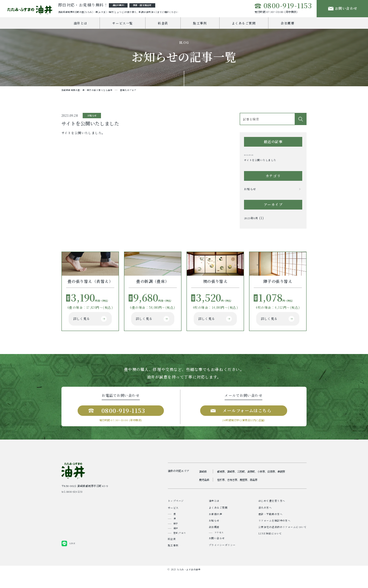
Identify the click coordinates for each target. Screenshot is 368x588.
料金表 (163, 25)
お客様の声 (215, 525)
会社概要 (287, 25)
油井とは (80, 25)
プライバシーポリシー (222, 559)
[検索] (300, 121)
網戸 (176, 540)
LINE (73, 558)
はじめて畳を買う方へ (272, 510)
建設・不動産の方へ (270, 525)
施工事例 (200, 25)
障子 (176, 535)
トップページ (176, 510)
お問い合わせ (344, 10)
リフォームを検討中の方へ (274, 532)
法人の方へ (265, 518)
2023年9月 (252, 221)
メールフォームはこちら (249, 419)
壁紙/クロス (180, 545)
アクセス (219, 546)
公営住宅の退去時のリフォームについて (282, 539)
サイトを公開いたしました (260, 162)
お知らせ (251, 192)
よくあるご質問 (244, 25)
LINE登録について (270, 547)
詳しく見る (81, 330)
